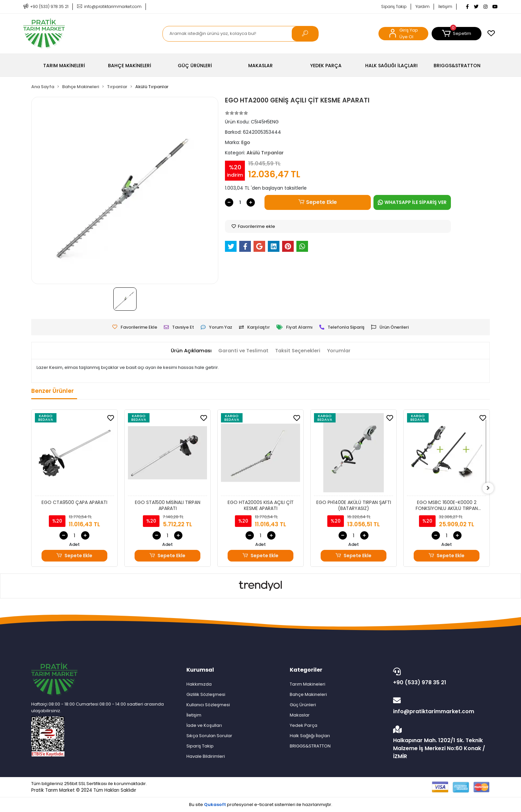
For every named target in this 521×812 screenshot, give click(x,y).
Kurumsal (200, 670)
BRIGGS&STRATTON (310, 746)
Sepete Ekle (318, 202)
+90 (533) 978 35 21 (440, 677)
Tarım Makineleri (308, 684)
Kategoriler (306, 670)
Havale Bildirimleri (206, 756)
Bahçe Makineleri (308, 694)
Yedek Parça (304, 725)
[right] (490, 488)
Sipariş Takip (394, 6)
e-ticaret (264, 805)
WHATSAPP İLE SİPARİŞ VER (412, 202)
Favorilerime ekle (253, 226)
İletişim (445, 6)
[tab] (190, 351)
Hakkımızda (199, 684)
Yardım (422, 6)
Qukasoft (215, 805)
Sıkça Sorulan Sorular (209, 736)
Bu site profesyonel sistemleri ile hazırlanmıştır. (261, 805)
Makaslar (300, 715)
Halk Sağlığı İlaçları (310, 736)
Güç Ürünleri (303, 705)
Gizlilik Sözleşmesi (206, 694)
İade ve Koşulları (204, 725)
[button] (457, 34)
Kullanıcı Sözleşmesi (208, 705)
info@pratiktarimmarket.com (440, 706)
